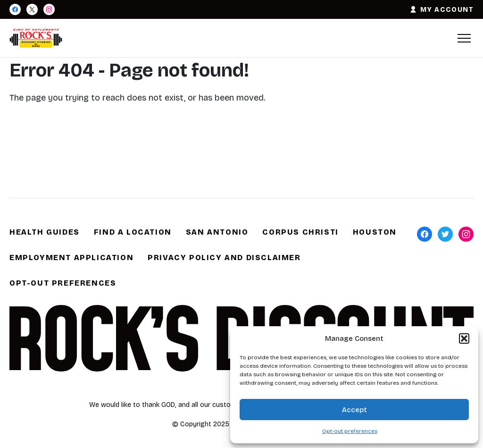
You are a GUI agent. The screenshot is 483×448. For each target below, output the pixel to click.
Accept (354, 410)
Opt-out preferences (350, 431)
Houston (375, 232)
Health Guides (45, 232)
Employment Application (71, 258)
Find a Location (133, 232)
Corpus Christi (300, 232)
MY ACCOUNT (441, 10)
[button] (464, 338)
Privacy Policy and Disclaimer (224, 258)
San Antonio (217, 232)
